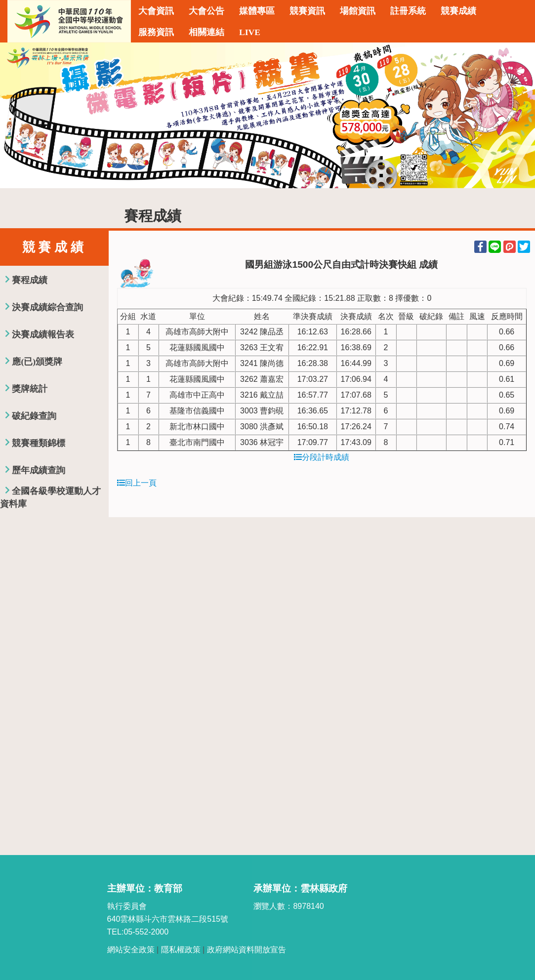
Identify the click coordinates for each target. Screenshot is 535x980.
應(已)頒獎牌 (37, 362)
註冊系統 (408, 11)
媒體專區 (257, 11)
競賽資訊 (307, 11)
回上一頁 (137, 483)
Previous (17, 116)
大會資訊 (156, 11)
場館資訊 (358, 11)
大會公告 (206, 11)
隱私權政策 (181, 950)
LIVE (250, 32)
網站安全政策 (131, 950)
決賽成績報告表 (43, 334)
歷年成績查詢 (39, 470)
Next (518, 116)
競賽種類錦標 (39, 443)
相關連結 (206, 32)
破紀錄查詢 (34, 416)
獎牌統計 (30, 389)
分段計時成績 (322, 457)
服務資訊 (156, 32)
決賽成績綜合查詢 (47, 307)
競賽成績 (458, 11)
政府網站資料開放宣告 (247, 950)
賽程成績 (30, 280)
